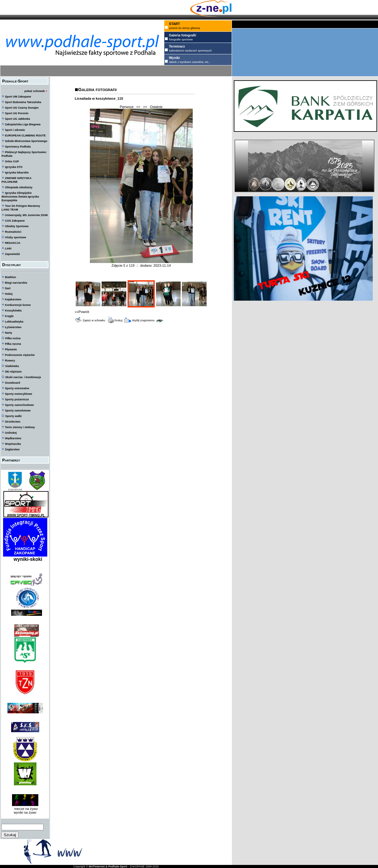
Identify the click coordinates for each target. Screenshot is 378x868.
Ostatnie (156, 107)
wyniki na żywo (25, 812)
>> (145, 107)
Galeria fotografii (97, 89)
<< (138, 107)
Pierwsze (127, 107)
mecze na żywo (25, 809)
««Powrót (82, 312)
